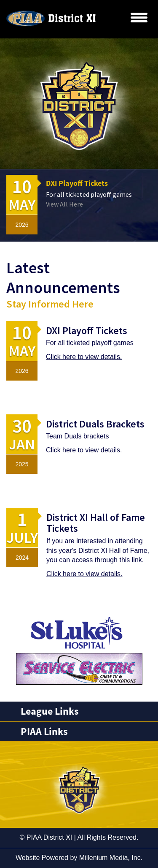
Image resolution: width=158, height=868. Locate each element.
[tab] (79, 711)
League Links (50, 711)
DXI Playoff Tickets (77, 183)
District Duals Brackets (95, 424)
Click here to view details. (84, 357)
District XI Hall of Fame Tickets (96, 523)
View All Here (64, 204)
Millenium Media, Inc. (111, 858)
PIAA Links (44, 732)
